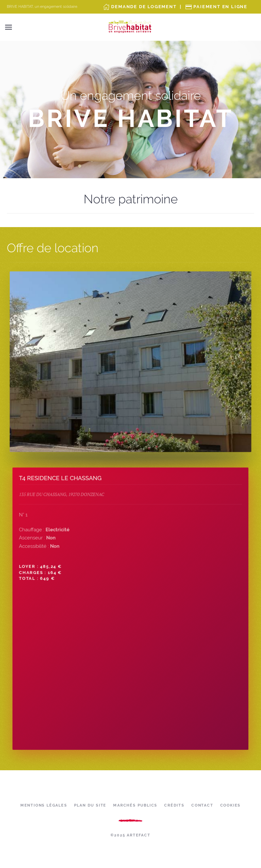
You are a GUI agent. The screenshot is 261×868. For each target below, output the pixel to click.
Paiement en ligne (220, 7)
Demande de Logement (144, 7)
